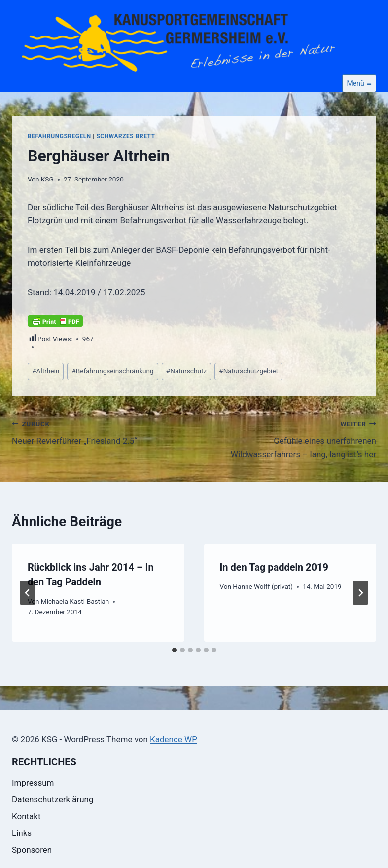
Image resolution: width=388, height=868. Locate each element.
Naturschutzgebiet (248, 371)
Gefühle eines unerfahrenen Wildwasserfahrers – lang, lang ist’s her (290, 438)
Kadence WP (174, 739)
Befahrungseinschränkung (112, 371)
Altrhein (46, 371)
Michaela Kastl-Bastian (75, 601)
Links (22, 833)
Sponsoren (32, 850)
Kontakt (26, 816)
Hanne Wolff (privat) (263, 586)
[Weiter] (360, 593)
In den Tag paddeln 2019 (274, 567)
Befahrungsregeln (59, 136)
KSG (47, 179)
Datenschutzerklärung (53, 799)
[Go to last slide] (28, 593)
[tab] (175, 650)
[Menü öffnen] (359, 83)
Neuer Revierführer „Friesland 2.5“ (99, 431)
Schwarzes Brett (125, 136)
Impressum (33, 783)
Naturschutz (186, 371)
